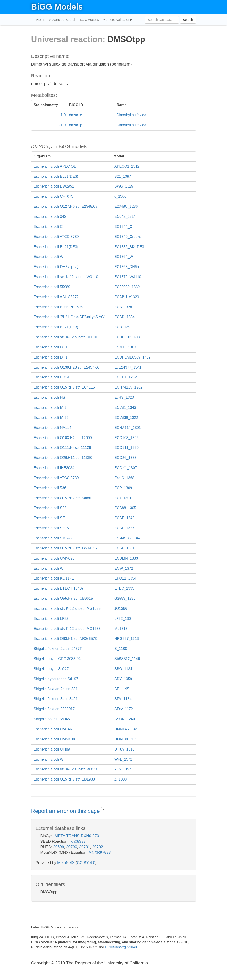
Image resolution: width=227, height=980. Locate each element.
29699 (59, 847)
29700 (72, 847)
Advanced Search (63, 20)
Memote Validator (116, 20)
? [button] (103, 810)
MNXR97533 (100, 852)
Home (41, 20)
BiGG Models (57, 7)
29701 (85, 847)
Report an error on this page (66, 811)
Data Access (89, 20)
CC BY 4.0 (86, 863)
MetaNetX (66, 863)
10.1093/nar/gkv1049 (121, 947)
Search (188, 20)
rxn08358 (78, 841)
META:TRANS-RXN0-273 (77, 836)
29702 (97, 847)
